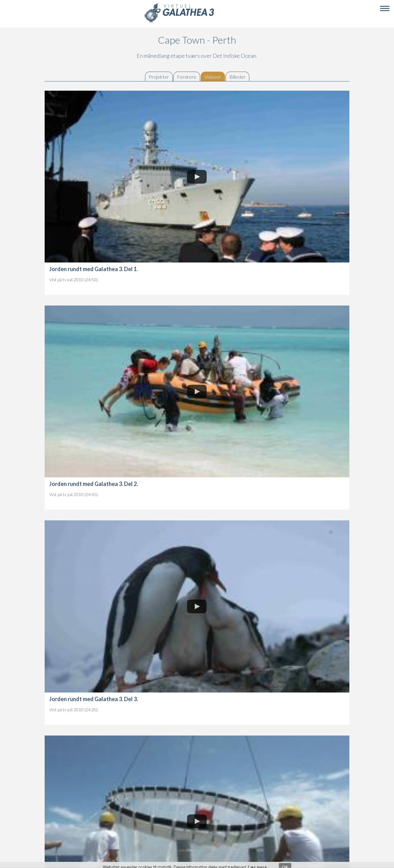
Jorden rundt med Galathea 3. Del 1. (94, 269)
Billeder (237, 77)
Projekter (159, 77)
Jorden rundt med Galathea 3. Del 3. (94, 699)
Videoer (215, 77)
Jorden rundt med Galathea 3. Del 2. (94, 484)
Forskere (187, 77)
